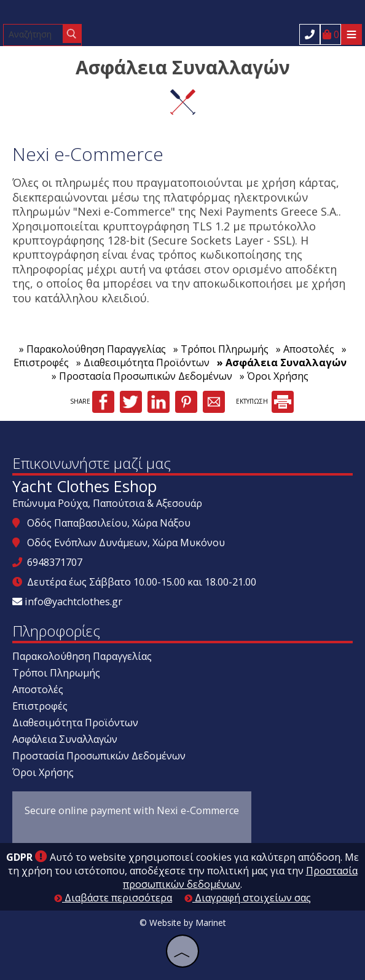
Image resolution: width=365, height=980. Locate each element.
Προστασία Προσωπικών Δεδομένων (99, 756)
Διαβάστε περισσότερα (113, 898)
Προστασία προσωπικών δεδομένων (240, 877)
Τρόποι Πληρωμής (56, 673)
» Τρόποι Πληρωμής (221, 349)
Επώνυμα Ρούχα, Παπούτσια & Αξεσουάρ (107, 503)
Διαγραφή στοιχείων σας (248, 898)
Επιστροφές (40, 706)
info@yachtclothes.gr (73, 602)
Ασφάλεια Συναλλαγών (65, 739)
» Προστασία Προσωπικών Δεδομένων (142, 376)
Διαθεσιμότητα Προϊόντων (75, 723)
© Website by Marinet (183, 923)
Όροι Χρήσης (43, 772)
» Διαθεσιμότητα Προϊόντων (143, 363)
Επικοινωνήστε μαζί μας (92, 463)
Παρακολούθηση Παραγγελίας (82, 656)
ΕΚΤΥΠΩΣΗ (265, 401)
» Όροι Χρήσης (274, 376)
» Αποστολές (305, 349)
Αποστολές (38, 689)
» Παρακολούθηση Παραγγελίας (92, 349)
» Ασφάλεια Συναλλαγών (282, 363)
